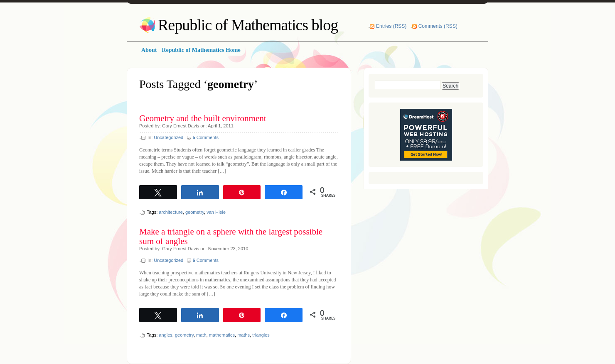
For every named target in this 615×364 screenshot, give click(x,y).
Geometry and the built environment (203, 118)
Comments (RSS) (438, 26)
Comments (206, 137)
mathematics (222, 335)
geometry (195, 212)
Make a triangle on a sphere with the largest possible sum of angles (231, 236)
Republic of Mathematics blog (248, 25)
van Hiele (216, 212)
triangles (261, 335)
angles (165, 335)
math (201, 335)
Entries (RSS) (391, 26)
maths (244, 335)
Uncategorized (169, 137)
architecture (171, 212)
